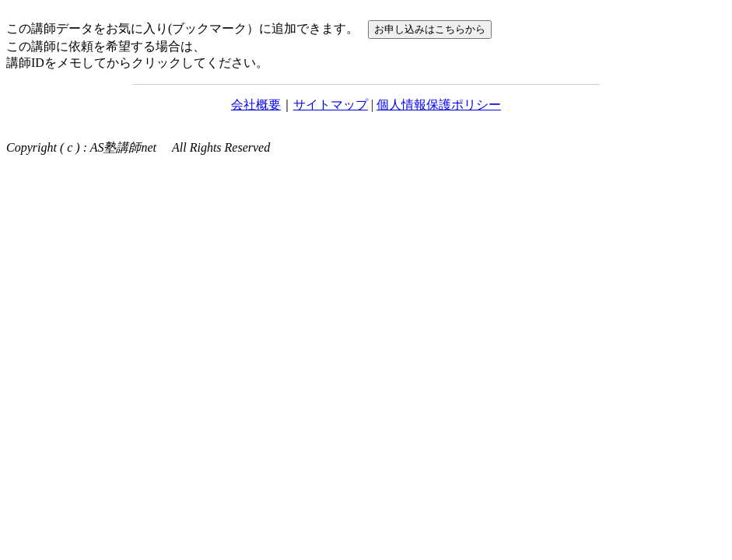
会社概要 (256, 105)
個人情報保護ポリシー (439, 105)
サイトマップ (331, 105)
